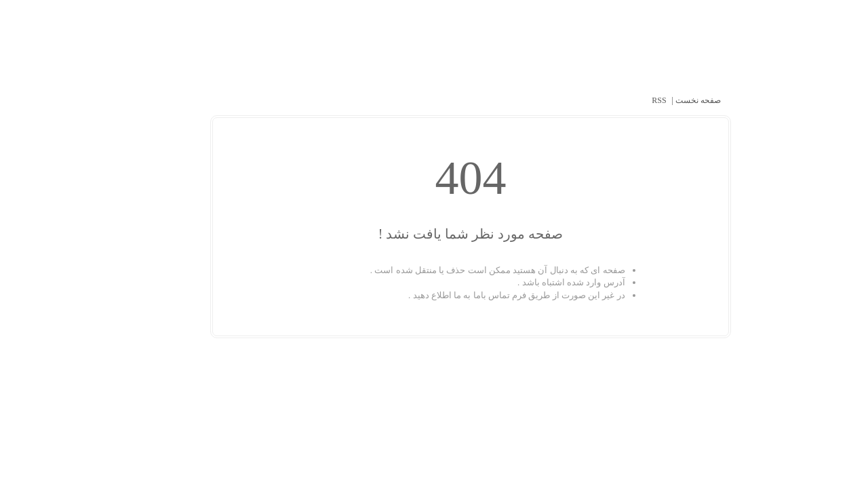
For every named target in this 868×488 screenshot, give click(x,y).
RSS (622, 100)
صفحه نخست (660, 100)
